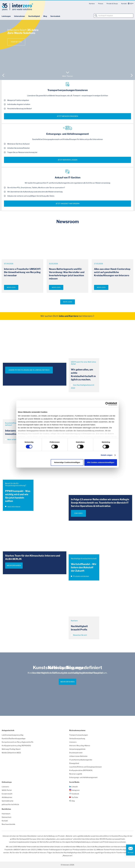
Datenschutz (6, 817)
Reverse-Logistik (76, 774)
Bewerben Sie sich (79, 635)
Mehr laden (68, 302)
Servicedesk (55, 16)
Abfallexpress (7, 797)
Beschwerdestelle (8, 824)
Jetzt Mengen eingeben (67, 116)
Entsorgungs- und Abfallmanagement (83, 777)
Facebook (75, 794)
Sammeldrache (7, 801)
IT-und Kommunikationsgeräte (81, 760)
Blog (45, 16)
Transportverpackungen (78, 735)
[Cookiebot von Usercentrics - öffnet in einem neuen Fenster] (107, 404)
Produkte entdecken (80, 576)
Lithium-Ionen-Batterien (78, 756)
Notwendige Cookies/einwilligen (67, 462)
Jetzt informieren (13, 507)
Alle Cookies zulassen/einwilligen (101, 462)
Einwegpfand (74, 763)
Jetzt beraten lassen (68, 160)
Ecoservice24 (7, 794)
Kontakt (124, 4)
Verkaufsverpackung (77, 739)
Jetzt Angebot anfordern (68, 204)
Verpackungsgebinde (77, 749)
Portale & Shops (112, 4)
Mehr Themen (67, 76)
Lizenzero (73, 742)
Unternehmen (20, 16)
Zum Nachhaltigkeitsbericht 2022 (83, 387)
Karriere (92, 4)
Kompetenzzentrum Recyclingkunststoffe (17, 742)
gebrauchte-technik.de (10, 804)
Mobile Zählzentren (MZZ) (11, 753)
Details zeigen (107, 455)
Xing (73, 801)
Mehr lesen (11, 287)
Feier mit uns (16, 42)
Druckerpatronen (76, 753)
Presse (101, 4)
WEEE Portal (7, 790)
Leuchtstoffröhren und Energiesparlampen (85, 767)
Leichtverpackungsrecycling (13, 735)
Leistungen (6, 16)
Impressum (6, 814)
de (131, 4)
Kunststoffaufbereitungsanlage (14, 739)
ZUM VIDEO (78, 513)
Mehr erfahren (12, 439)
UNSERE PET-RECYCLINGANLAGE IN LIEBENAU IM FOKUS (29, 370)
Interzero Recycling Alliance (80, 746)
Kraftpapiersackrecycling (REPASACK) (16, 746)
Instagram (76, 790)
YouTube (75, 797)
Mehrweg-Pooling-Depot (11, 749)
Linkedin (75, 787)
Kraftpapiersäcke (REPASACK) (81, 770)
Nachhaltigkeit (34, 16)
